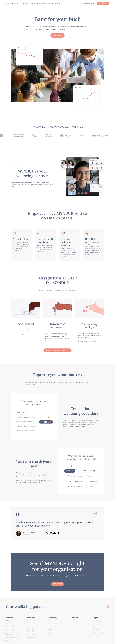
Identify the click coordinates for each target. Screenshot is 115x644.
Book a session (103, 3)
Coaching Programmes (12, 637)
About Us (52, 621)
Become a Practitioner (56, 624)
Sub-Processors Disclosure (101, 633)
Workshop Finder (76, 624)
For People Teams (32, 621)
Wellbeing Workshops (12, 627)
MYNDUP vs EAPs (32, 634)
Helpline (8, 640)
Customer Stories (32, 637)
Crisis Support (53, 630)
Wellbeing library (89, 3)
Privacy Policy (97, 621)
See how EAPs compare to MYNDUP (57, 350)
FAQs (51, 636)
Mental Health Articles (78, 621)
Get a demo (57, 3)
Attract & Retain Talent (34, 627)
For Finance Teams (33, 624)
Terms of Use (97, 624)
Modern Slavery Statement (57, 627)
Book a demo (57, 35)
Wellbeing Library (11, 624)
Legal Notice (97, 627)
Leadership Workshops (12, 630)
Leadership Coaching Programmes (12, 634)
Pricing (51, 3)
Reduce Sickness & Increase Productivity (35, 631)
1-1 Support (9, 621)
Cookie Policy (97, 630)
